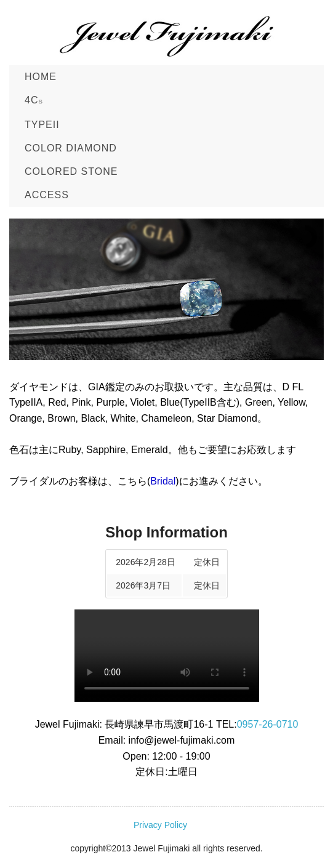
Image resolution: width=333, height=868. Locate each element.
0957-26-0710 (268, 724)
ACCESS (47, 195)
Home (41, 77)
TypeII (42, 125)
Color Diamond (71, 148)
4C (34, 100)
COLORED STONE (71, 171)
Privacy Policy (160, 825)
